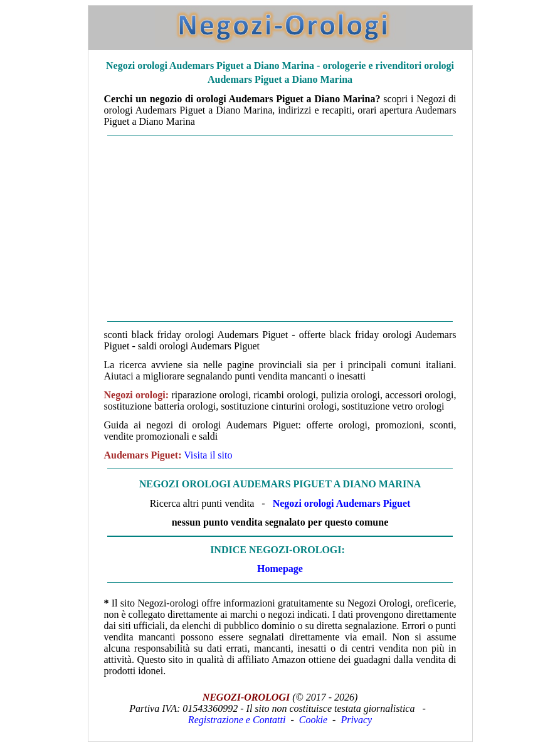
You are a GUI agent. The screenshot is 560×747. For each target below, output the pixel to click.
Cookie (313, 720)
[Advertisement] (280, 228)
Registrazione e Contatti (237, 720)
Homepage (280, 569)
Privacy (356, 720)
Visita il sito (208, 455)
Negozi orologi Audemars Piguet (342, 503)
